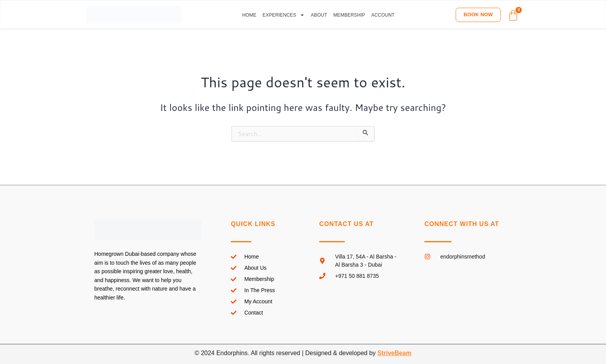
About (319, 15)
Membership (349, 15)
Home (249, 15)
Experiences (283, 15)
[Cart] (513, 15)
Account (383, 15)
